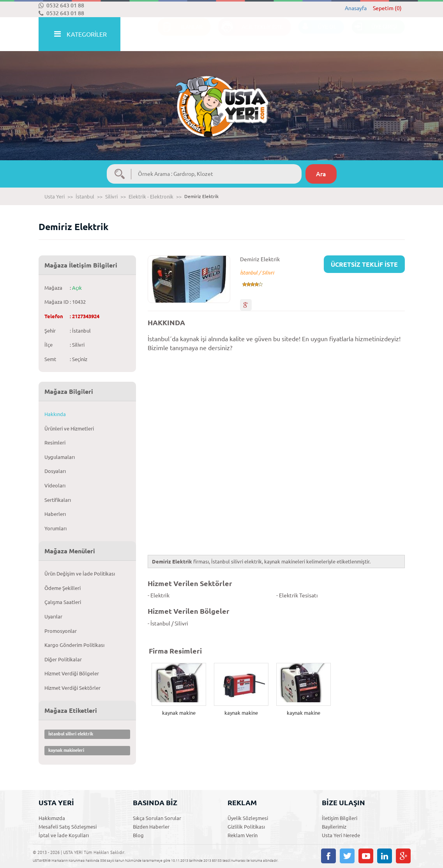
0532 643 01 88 (61, 5)
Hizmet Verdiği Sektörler (72, 688)
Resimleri (55, 443)
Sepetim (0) (387, 8)
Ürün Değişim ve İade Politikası (80, 574)
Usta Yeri (55, 197)
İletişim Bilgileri (340, 818)
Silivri (111, 197)
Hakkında (55, 414)
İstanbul (85, 197)
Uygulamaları (60, 457)
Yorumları (56, 528)
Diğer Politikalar (63, 659)
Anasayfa (356, 8)
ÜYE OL (317, 35)
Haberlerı (55, 514)
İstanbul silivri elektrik (71, 734)
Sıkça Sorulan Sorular (157, 818)
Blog (138, 835)
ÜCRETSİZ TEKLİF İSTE (364, 264)
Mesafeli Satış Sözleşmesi (68, 827)
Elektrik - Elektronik (151, 197)
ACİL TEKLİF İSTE (251, 35)
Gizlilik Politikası (246, 827)
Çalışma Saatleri (63, 602)
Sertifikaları (58, 500)
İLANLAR (180, 35)
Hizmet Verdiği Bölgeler (72, 673)
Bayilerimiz (334, 827)
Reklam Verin (243, 835)
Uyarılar (53, 616)
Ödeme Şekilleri (63, 588)
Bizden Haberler (151, 827)
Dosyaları (55, 471)
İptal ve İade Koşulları (64, 835)
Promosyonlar (61, 631)
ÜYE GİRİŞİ (374, 35)
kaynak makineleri (66, 750)
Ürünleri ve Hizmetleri (69, 429)
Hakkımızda (52, 818)
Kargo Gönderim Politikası (74, 645)
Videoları (55, 485)
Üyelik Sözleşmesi (248, 818)
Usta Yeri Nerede (341, 835)
